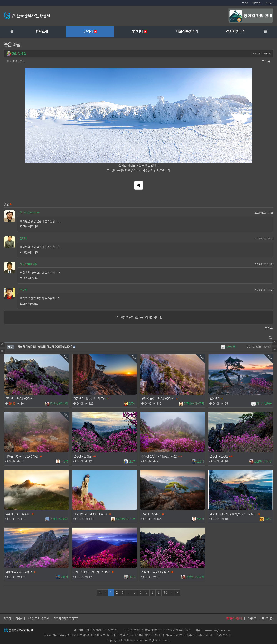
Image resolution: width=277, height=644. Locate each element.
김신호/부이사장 (56, 404)
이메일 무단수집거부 (38, 619)
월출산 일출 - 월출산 (17, 514)
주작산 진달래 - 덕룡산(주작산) (159, 456)
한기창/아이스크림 (30, 213)
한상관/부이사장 (28, 264)
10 (165, 593)
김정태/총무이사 (56, 519)
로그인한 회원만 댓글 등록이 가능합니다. (139, 317)
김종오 (266, 519)
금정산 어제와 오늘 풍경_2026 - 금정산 (233, 514)
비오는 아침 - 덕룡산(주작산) (22, 456)
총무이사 (228, 347)
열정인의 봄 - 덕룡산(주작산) (90, 514)
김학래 (23, 238)
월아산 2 (214, 399)
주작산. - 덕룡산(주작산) (20, 399)
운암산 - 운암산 (150, 514)
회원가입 (257, 3)
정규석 (23, 290)
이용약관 (252, 619)
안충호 (130, 461)
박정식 (62, 461)
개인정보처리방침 (13, 619)
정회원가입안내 (234, 619)
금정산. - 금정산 (219, 456)
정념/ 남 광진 (16, 54)
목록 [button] (266, 61)
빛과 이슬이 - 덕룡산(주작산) (158, 399)
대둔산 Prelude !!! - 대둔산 (90, 399)
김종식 (198, 461)
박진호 (130, 577)
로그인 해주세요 (29, 227)
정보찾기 (269, 3)
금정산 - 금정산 (83, 456)
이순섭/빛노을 (262, 404)
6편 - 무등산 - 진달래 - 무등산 (91, 572)
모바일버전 (267, 619)
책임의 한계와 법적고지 (66, 619)
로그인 (245, 3)
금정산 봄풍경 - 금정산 (19, 572)
